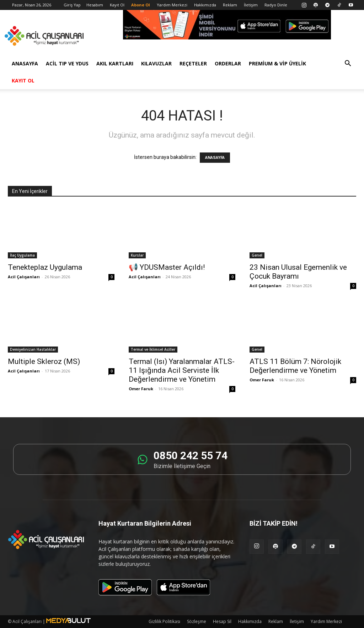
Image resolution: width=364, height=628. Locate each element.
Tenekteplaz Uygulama (45, 267)
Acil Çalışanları (24, 277)
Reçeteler (193, 63)
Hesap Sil (222, 621)
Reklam (230, 5)
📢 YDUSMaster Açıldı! (167, 267)
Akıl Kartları (115, 63)
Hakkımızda (205, 5)
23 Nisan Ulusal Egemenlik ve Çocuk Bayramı (298, 272)
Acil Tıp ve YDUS (67, 63)
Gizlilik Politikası (164, 621)
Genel (257, 255)
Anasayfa (25, 63)
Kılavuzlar (156, 63)
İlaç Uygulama (22, 255)
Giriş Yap (72, 5)
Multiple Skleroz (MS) (44, 361)
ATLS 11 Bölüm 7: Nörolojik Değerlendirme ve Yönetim (295, 366)
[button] (348, 64)
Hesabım (95, 5)
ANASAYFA (215, 158)
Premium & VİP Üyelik (277, 63)
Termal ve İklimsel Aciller (153, 349)
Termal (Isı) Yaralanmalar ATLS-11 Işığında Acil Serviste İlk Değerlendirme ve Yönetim (182, 370)
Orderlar (228, 63)
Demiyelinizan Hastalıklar (33, 349)
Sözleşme (197, 621)
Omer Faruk (141, 389)
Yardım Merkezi (172, 5)
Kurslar (137, 255)
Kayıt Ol (117, 5)
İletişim (251, 5)
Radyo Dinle (276, 5)
